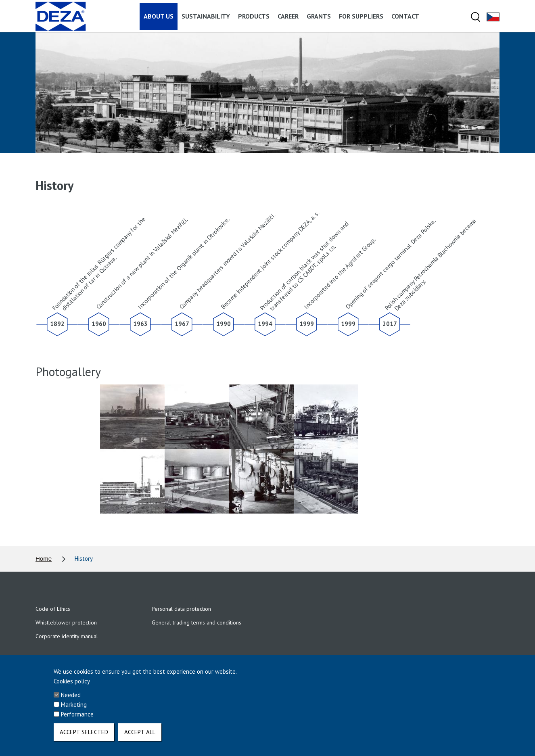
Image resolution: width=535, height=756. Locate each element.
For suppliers (361, 16)
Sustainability (206, 16)
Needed (71, 699)
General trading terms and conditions (196, 622)
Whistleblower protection (66, 622)
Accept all (140, 736)
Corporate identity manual (67, 636)
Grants (319, 16)
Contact (405, 16)
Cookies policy (72, 686)
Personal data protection (181, 609)
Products (254, 16)
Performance (77, 719)
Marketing (74, 709)
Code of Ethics (53, 609)
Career (288, 16)
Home (44, 559)
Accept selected (84, 736)
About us (159, 16)
